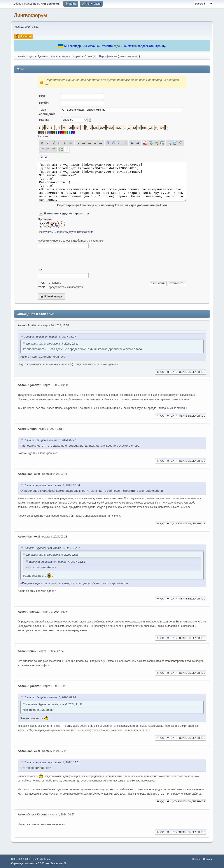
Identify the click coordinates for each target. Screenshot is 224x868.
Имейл (44, 103)
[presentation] (71, 259)
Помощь (197, 859)
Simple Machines (41, 859)
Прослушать (45, 232)
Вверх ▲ (208, 859)
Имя (42, 96)
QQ (160, 372)
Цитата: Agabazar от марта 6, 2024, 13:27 (52, 548)
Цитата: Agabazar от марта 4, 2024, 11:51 (57, 562)
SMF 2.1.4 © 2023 (21, 859)
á (39, 136)
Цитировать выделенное (186, 372)
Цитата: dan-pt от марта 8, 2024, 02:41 (52, 344)
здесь (117, 46)
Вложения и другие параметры (67, 213)
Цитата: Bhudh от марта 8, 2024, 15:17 (50, 337)
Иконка (44, 120)
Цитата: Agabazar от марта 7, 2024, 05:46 (52, 485)
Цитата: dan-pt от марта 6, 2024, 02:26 (52, 555)
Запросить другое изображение (74, 232)
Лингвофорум (30, 15)
